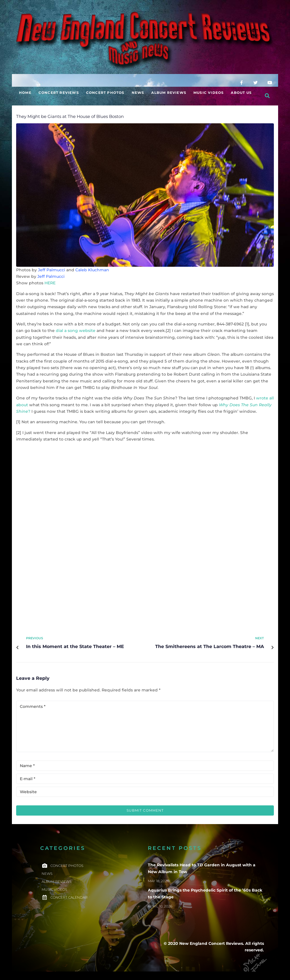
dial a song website (76, 331)
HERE (50, 283)
